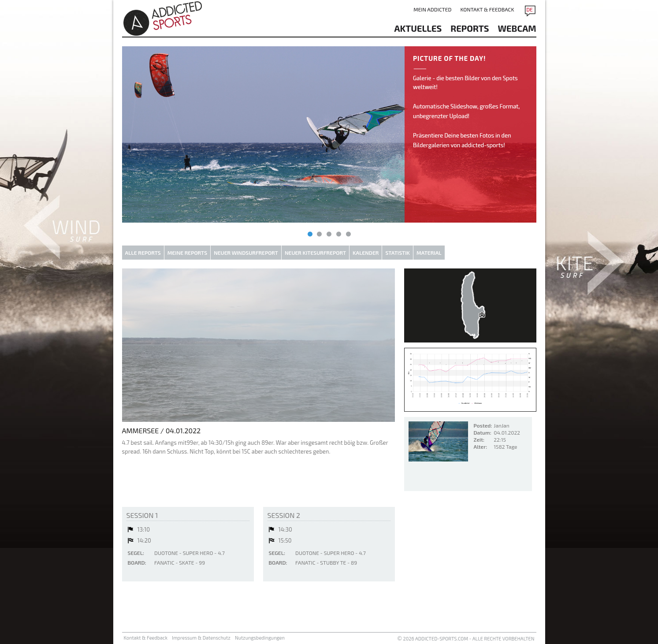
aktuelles (418, 28)
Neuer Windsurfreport (246, 253)
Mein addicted (432, 9)
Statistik (398, 253)
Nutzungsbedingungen (260, 638)
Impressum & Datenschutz (201, 638)
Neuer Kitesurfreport (315, 253)
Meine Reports (187, 253)
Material (429, 253)
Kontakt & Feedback (487, 9)
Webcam (517, 28)
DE (530, 9)
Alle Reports (143, 253)
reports (470, 28)
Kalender (366, 253)
